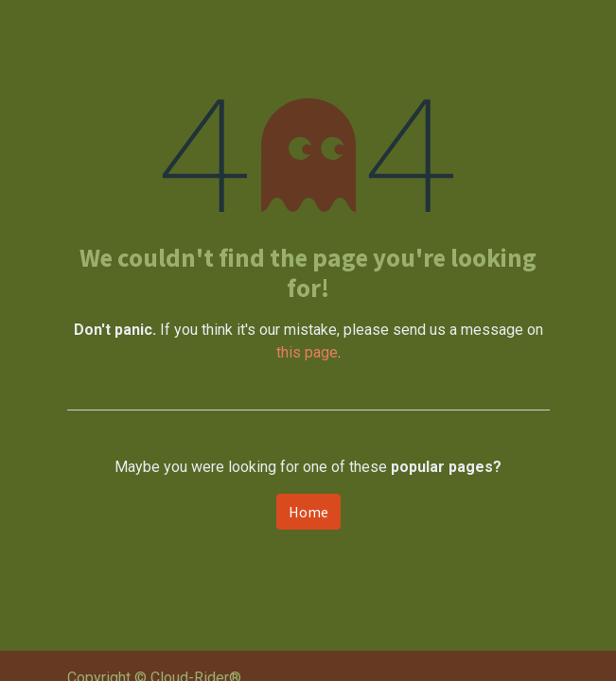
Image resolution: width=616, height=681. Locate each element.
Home (308, 512)
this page (307, 352)
